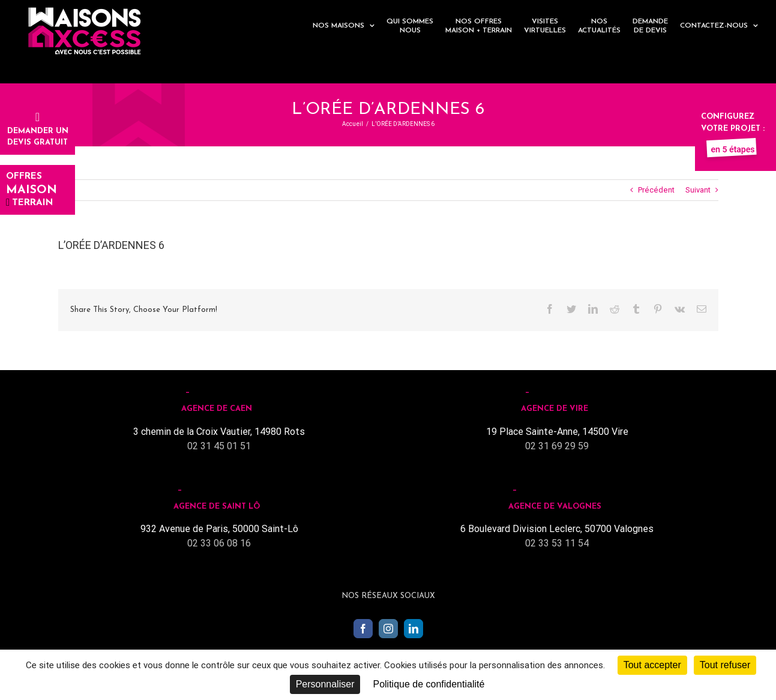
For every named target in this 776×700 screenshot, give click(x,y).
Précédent (656, 190)
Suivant (698, 190)
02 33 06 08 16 (219, 543)
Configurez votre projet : (733, 128)
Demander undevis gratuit (38, 131)
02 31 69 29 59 (557, 446)
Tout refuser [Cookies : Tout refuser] (725, 665)
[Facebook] (363, 629)
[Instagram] (388, 629)
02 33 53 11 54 (557, 543)
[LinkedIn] (414, 629)
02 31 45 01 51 (219, 446)
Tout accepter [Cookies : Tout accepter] (652, 665)
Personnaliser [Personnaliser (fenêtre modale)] (325, 684)
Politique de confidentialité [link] (429, 684)
